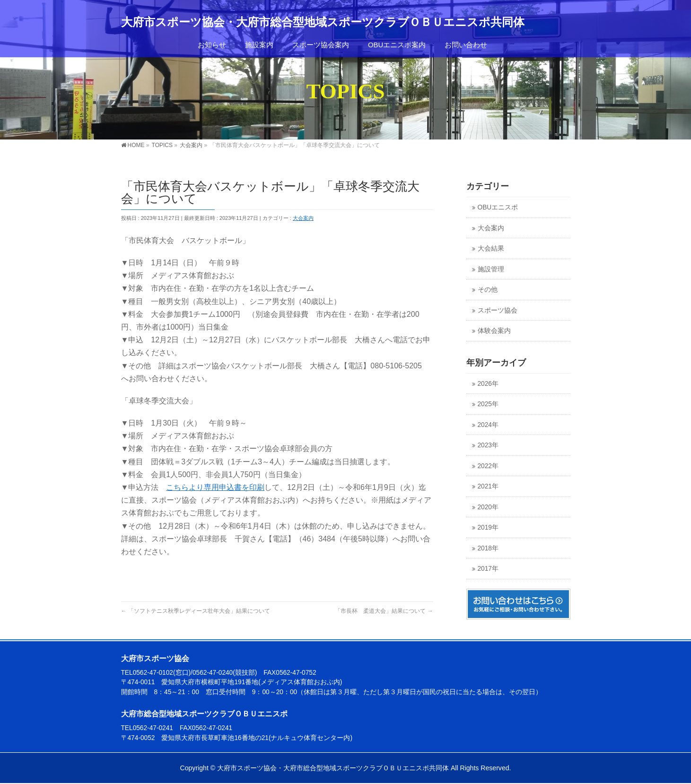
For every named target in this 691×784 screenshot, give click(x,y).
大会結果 (491, 248)
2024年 (488, 425)
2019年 (488, 527)
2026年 (488, 384)
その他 (488, 290)
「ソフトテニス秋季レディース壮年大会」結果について (196, 611)
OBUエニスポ (498, 207)
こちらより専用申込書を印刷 (215, 487)
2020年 (488, 507)
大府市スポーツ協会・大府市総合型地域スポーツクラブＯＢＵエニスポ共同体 (323, 22)
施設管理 (491, 269)
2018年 (488, 548)
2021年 (488, 486)
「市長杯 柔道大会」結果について (384, 611)
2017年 (488, 569)
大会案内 (303, 218)
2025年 (488, 404)
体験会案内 (494, 331)
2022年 (488, 466)
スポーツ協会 (498, 310)
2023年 (488, 445)
